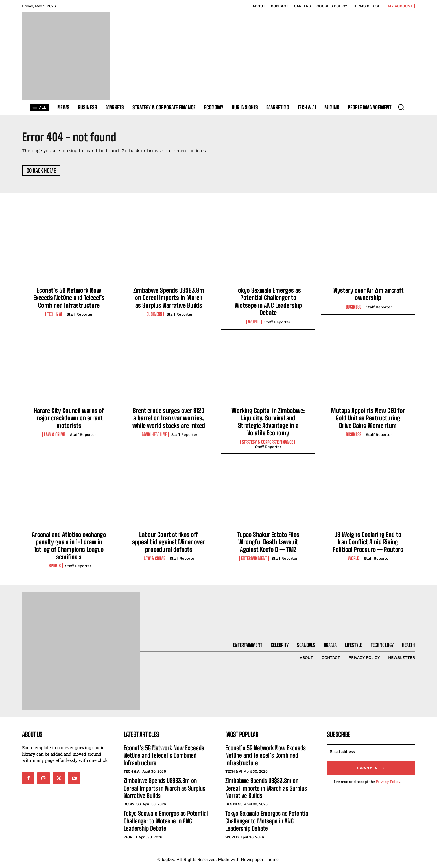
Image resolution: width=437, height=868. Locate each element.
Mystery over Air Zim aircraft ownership (368, 295)
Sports (55, 567)
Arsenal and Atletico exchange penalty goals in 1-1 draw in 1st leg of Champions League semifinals (69, 546)
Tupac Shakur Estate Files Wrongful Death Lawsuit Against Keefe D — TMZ (268, 543)
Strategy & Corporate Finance (267, 443)
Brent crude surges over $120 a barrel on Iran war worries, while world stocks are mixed (169, 419)
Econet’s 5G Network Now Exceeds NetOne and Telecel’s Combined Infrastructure (69, 298)
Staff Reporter (80, 315)
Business (154, 315)
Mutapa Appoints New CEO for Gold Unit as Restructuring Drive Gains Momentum (368, 419)
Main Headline (154, 435)
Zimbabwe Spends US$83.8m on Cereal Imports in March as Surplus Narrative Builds (169, 298)
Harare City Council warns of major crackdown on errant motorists (69, 419)
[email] (371, 752)
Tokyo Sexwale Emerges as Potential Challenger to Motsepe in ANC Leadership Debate (268, 302)
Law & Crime (55, 435)
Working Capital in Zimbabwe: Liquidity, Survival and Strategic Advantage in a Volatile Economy (268, 422)
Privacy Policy (388, 782)
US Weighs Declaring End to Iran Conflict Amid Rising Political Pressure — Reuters (368, 543)
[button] (401, 107)
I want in (371, 769)
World (254, 322)
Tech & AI (55, 315)
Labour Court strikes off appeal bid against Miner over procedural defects (169, 543)
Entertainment (254, 559)
